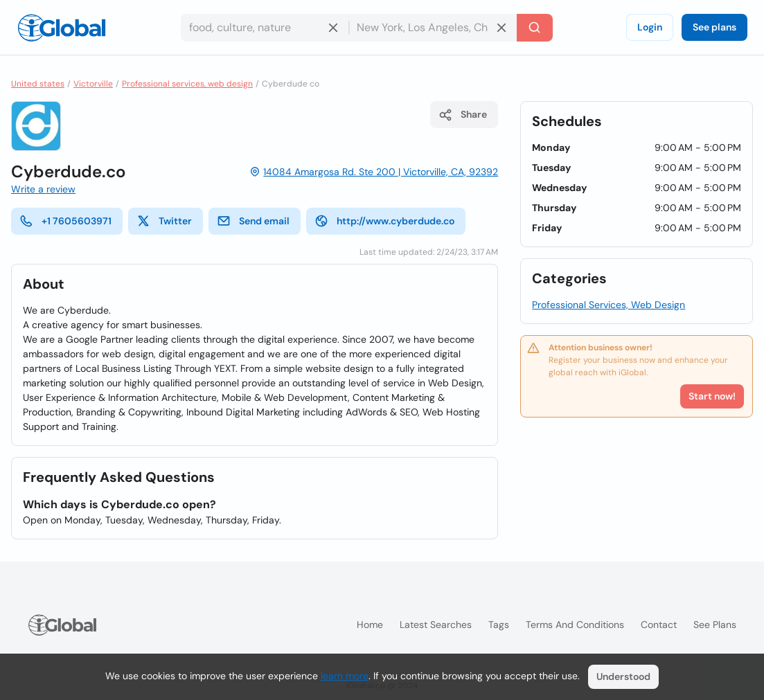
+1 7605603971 (65, 221)
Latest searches (436, 625)
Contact (659, 625)
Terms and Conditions (575, 625)
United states (38, 84)
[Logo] (62, 28)
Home (370, 625)
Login (650, 27)
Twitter (164, 221)
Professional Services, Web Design (608, 305)
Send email (253, 221)
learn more (345, 676)
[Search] (535, 28)
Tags (499, 625)
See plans (714, 27)
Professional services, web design (187, 84)
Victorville (93, 84)
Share (463, 115)
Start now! (712, 396)
